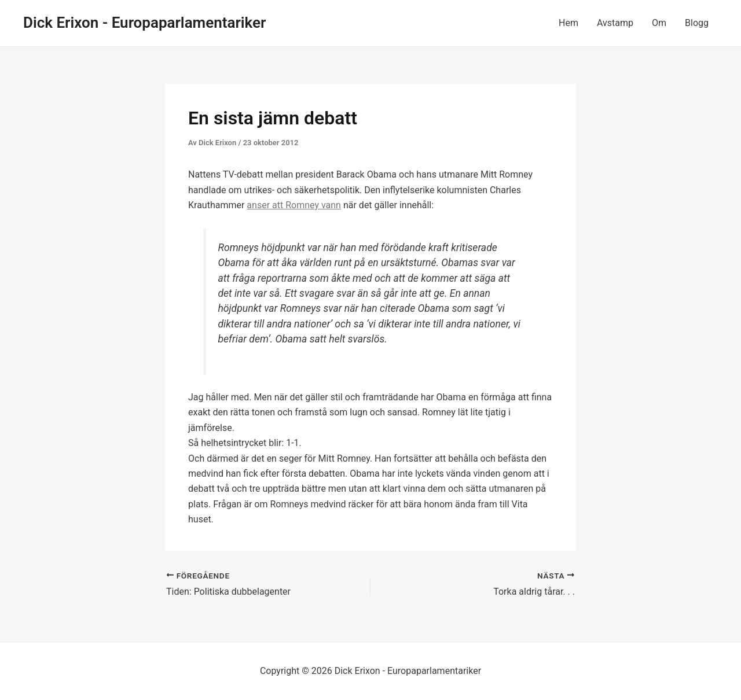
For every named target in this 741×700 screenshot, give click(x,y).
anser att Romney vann (294, 205)
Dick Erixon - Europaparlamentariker (144, 23)
